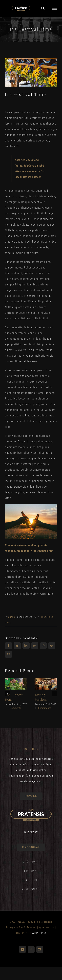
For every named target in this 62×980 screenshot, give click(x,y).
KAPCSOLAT (31, 889)
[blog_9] (31, 72)
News (8, 623)
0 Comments (15, 708)
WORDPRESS (40, 933)
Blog (44, 617)
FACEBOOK (31, 880)
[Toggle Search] (43, 8)
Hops (50, 617)
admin (12, 617)
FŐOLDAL (31, 862)
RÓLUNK (31, 871)
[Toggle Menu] (55, 8)
